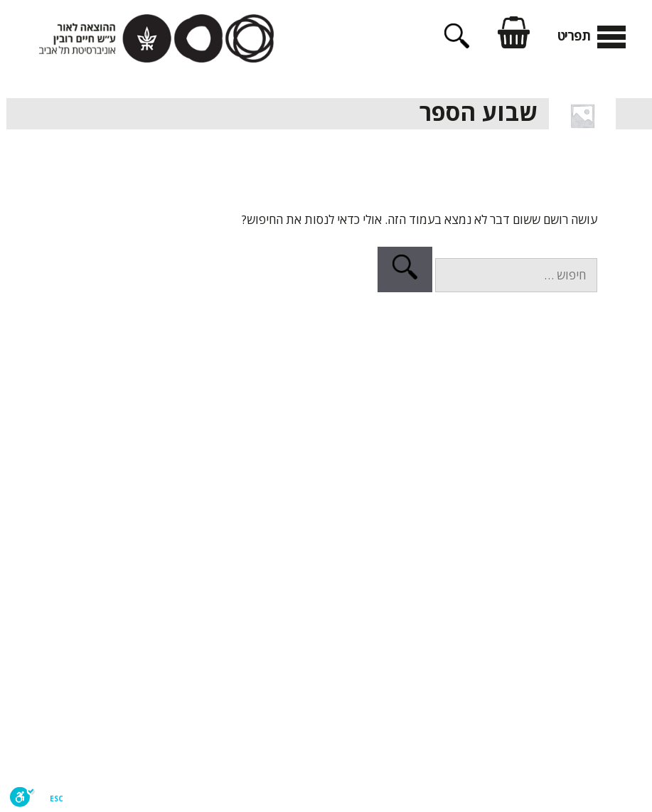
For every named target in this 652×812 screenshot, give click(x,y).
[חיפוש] (399, 269)
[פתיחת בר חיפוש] (450, 43)
